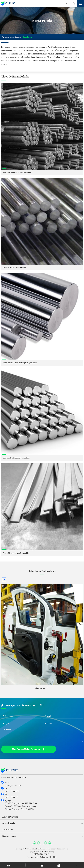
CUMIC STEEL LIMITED (35, 849)
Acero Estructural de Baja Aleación (17, 172)
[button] (4, 579)
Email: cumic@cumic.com (13, 784)
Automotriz (42, 688)
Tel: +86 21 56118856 (12, 790)
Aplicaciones (8, 830)
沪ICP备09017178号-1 (42, 854)
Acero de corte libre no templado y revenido (20, 363)
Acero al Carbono (10, 817)
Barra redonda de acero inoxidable (17, 458)
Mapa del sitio (33, 857)
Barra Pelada (27, 37)
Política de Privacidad (48, 857)
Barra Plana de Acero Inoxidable (16, 553)
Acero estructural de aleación (14, 268)
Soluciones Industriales (42, 571)
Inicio (7, 37)
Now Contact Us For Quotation (29, 749)
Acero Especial (16, 37)
